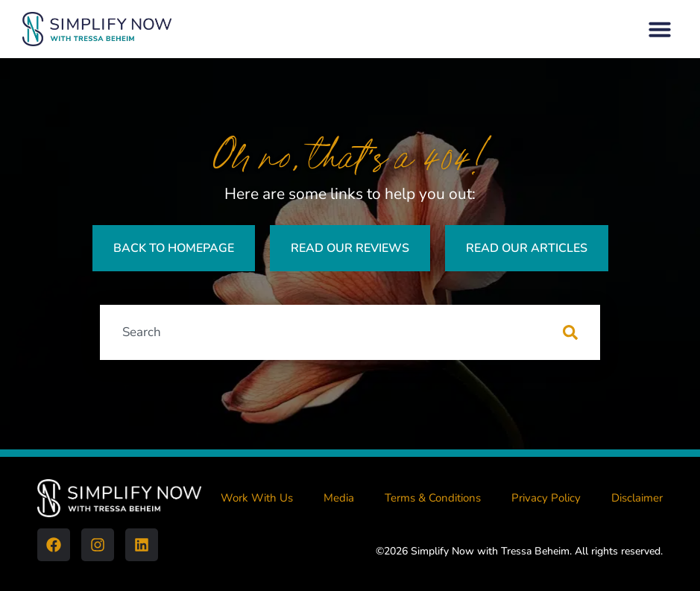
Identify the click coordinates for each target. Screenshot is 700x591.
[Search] (581, 332)
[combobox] (331, 332)
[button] (660, 29)
